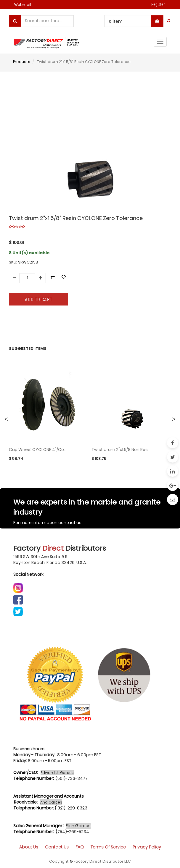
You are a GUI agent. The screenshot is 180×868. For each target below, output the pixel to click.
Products (22, 62)
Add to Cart (39, 299)
